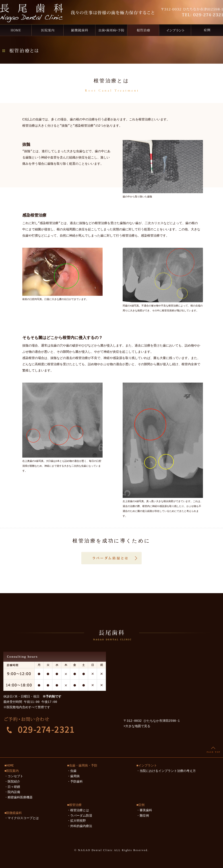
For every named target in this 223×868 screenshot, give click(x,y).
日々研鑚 (14, 787)
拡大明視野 (78, 821)
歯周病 (75, 776)
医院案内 (48, 30)
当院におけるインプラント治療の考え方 (168, 771)
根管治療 (143, 30)
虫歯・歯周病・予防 (111, 30)
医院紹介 (14, 782)
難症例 (144, 816)
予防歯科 (76, 782)
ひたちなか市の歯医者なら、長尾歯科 (16, 30)
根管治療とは (80, 810)
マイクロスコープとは (23, 818)
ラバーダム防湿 (81, 816)
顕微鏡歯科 (79, 30)
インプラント (175, 30)
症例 (207, 30)
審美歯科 (146, 810)
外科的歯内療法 (81, 826)
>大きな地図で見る (137, 726)
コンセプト (15, 776)
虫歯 (73, 771)
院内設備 (14, 792)
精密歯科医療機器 (20, 798)
